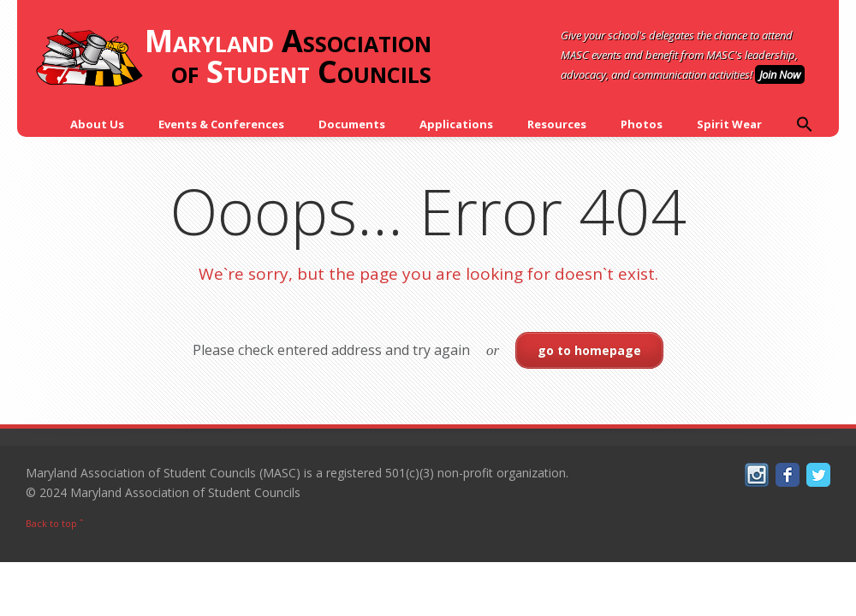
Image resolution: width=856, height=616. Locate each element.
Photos (642, 124)
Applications (456, 124)
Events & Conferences (221, 124)
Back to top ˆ (55, 523)
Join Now (780, 74)
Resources (557, 124)
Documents (352, 124)
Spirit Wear (729, 124)
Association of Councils (233, 57)
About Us (97, 124)
